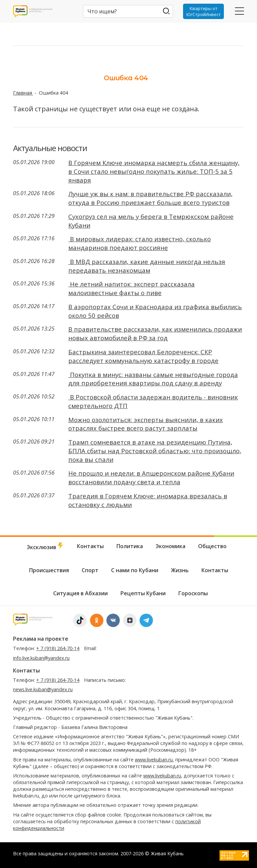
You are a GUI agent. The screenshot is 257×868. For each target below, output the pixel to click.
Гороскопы (193, 593)
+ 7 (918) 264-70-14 (58, 648)
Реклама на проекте (41, 639)
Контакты (90, 546)
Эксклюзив (46, 547)
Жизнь (180, 570)
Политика (130, 546)
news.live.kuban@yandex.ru (43, 689)
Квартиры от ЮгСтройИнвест (204, 11)
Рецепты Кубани (143, 593)
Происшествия (49, 570)
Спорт (90, 570)
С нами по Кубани (135, 570)
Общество (212, 546)
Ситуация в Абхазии (80, 593)
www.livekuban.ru (154, 760)
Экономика (170, 546)
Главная (23, 93)
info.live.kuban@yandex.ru (41, 658)
